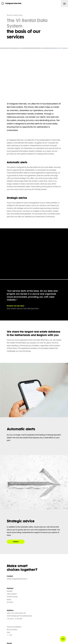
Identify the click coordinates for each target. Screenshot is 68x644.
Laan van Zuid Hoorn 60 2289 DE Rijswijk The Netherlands (19, 615)
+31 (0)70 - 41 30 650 (14, 619)
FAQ (8, 633)
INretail (10, 591)
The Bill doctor (12, 597)
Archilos (10, 602)
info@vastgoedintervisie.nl (17, 579)
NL (8, 635)
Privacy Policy (12, 630)
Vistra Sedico (12, 594)
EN (11, 635)
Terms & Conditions (14, 627)
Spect (9, 600)
